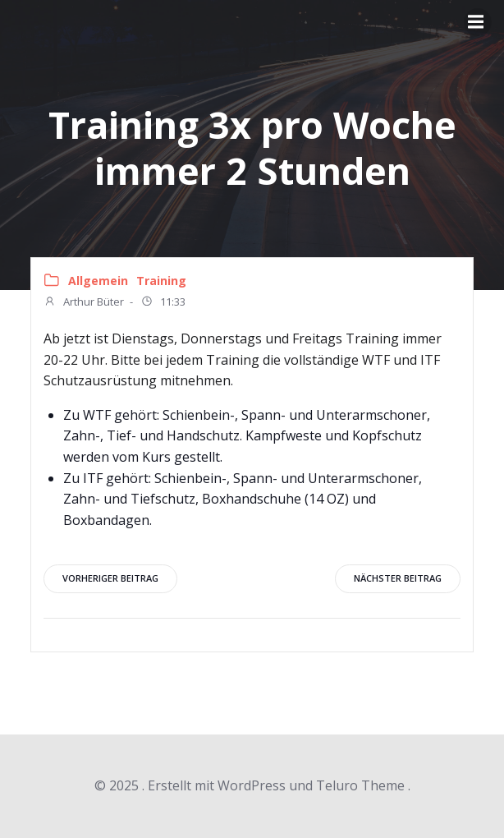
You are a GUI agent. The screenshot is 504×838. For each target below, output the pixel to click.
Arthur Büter (84, 303)
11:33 (163, 303)
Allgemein (98, 281)
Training (161, 281)
